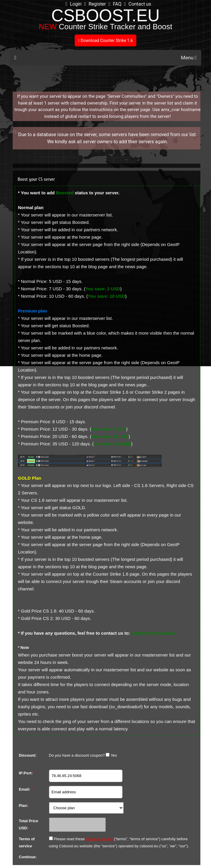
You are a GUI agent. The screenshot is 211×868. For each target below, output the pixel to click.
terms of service (99, 839)
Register (95, 4)
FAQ (115, 4)
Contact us (138, 4)
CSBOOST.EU (106, 15)
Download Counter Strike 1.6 (106, 40)
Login (73, 4)
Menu (189, 58)
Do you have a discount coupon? (77, 755)
